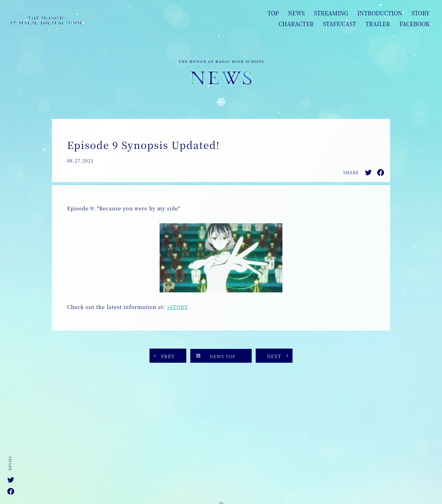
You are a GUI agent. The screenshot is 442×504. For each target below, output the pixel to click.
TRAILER (378, 24)
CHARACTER (296, 24)
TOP (273, 13)
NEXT (274, 356)
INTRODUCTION (380, 13)
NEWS (296, 13)
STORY (421, 13)
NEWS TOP (223, 356)
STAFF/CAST (339, 24)
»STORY (178, 307)
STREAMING (331, 13)
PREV (168, 356)
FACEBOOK (415, 24)
